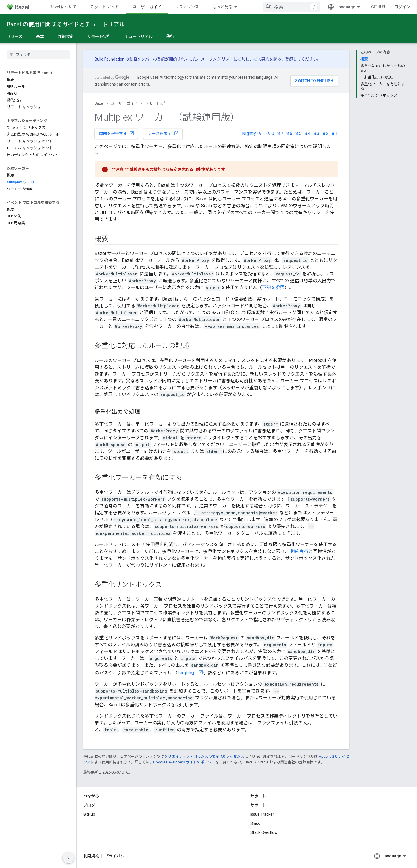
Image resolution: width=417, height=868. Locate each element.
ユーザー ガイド (124, 103)
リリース (15, 36)
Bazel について (63, 7)
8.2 (326, 133)
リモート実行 (156, 103)
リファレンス (187, 7)
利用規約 (91, 856)
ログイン (402, 7)
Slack (255, 823)
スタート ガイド (105, 7)
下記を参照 (273, 288)
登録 (289, 59)
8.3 (317, 133)
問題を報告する (117, 133)
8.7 (280, 133)
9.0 (271, 133)
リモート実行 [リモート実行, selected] (99, 36)
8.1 (335, 133)
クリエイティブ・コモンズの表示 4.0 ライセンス (204, 756)
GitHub (378, 7)
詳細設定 (66, 36)
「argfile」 (187, 673)
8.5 (298, 133)
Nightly (249, 133)
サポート (258, 805)
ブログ (89, 805)
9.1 (262, 133)
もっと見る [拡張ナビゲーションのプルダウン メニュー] (222, 7)
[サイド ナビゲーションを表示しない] (68, 858)
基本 (40, 36)
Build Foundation (110, 59)
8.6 (289, 133)
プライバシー (116, 856)
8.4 (307, 133)
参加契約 (261, 59)
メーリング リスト (217, 59)
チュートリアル (139, 36)
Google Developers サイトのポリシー (184, 762)
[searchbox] (38, 55)
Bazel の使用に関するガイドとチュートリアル (66, 24)
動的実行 (299, 551)
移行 (170, 36)
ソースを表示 (163, 133)
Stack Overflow (264, 832)
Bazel (99, 103)
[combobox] (291, 7)
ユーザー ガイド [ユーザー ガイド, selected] (147, 7)
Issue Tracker (262, 814)
